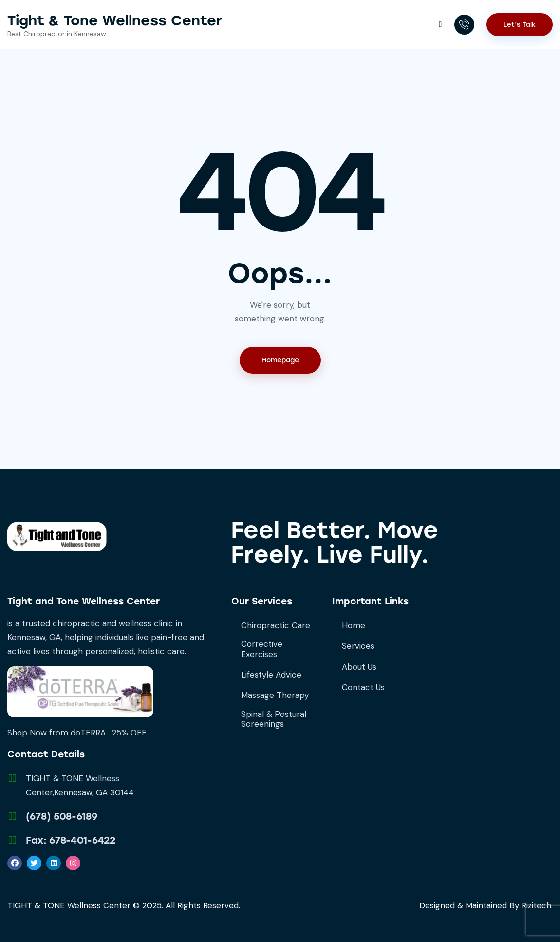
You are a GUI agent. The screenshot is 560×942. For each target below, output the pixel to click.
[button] (440, 24)
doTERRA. (89, 733)
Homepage (280, 360)
